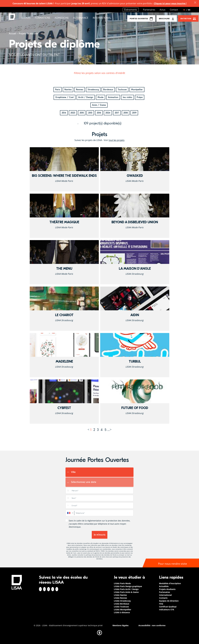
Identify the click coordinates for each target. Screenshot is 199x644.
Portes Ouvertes (141, 19)
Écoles (26, 18)
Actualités (164, 586)
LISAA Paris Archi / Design (126, 589)
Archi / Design (86, 97)
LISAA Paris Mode (122, 583)
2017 (117, 113)
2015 (82, 113)
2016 (99, 113)
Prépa (140, 97)
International (102, 18)
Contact (174, 10)
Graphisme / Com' (65, 97)
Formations (42, 18)
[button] (99, 633)
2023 (73, 113)
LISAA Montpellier (123, 610)
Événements (131, 10)
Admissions (62, 18)
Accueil (13, 34)
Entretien (186, 19)
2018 (126, 113)
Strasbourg (93, 90)
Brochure (164, 19)
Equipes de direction (169, 601)
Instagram (44, 589)
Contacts (163, 598)
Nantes (68, 90)
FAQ (161, 604)
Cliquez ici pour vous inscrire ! (170, 3)
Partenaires (149, 10)
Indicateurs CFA (167, 610)
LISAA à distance (122, 612)
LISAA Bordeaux (122, 604)
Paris (58, 90)
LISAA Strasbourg (122, 601)
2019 (134, 113)
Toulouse (122, 90)
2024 (108, 113)
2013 (90, 113)
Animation (113, 97)
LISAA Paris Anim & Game (126, 592)
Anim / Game (99, 105)
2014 (64, 113)
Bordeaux (108, 90)
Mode (101, 97)
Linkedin (49, 589)
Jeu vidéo (127, 97)
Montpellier (137, 90)
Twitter (53, 589)
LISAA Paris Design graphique (128, 586)
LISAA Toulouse (121, 607)
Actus (163, 10)
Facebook (40, 589)
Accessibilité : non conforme (152, 625)
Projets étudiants (167, 589)
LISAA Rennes (120, 598)
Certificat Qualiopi (168, 607)
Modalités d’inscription (170, 583)
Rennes (80, 90)
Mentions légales (121, 625)
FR (185, 10)
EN (189, 10)
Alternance (81, 18)
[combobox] (70, 513)
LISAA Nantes (120, 595)
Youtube (57, 589)
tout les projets (117, 140)
